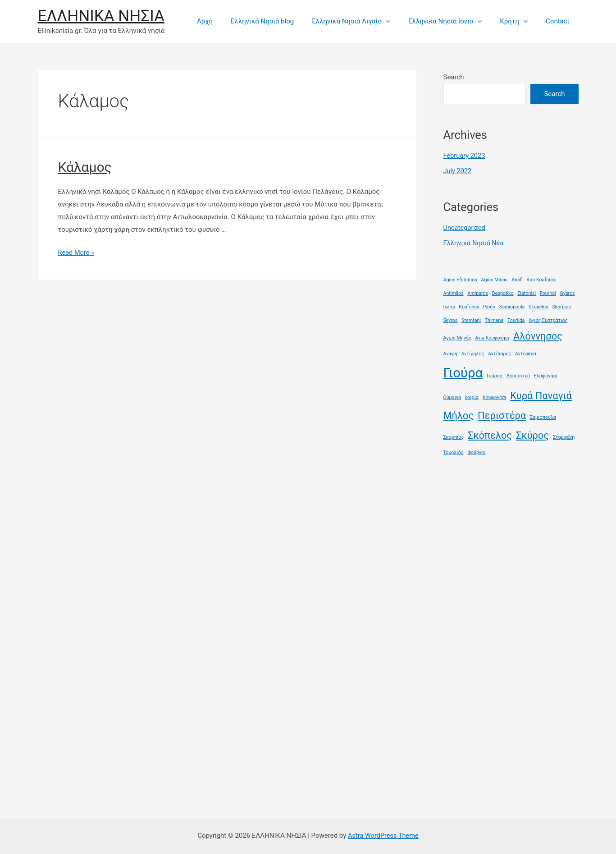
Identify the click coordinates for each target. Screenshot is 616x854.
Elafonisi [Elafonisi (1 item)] (527, 292)
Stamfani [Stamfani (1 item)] (471, 319)
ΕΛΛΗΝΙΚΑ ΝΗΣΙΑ (101, 16)
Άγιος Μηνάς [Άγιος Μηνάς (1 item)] (457, 337)
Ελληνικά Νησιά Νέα (475, 243)
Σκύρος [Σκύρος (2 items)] (532, 434)
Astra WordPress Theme (383, 836)
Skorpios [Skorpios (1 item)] (561, 306)
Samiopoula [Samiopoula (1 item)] (512, 306)
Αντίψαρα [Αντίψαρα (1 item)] (525, 353)
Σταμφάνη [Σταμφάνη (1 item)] (564, 436)
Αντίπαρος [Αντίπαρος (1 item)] (500, 353)
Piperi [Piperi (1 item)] (489, 306)
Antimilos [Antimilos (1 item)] (454, 292)
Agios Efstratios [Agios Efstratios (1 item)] (460, 279)
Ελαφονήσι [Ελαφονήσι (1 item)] (546, 375)
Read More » (77, 253)
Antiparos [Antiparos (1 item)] (478, 292)
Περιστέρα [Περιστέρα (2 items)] (502, 415)
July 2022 (458, 171)
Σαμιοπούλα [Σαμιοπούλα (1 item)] (543, 417)
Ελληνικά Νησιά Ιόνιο (456, 21)
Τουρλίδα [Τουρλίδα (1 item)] (454, 452)
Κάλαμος (85, 167)
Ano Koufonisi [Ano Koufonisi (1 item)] (541, 279)
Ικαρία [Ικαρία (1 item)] (472, 397)
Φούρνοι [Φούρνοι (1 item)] (476, 452)
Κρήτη (520, 21)
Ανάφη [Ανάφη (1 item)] (450, 353)
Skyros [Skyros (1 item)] (451, 319)
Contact (560, 21)
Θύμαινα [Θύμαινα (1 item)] (452, 397)
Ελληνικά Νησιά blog (283, 21)
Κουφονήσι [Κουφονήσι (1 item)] (495, 397)
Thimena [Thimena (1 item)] (494, 319)
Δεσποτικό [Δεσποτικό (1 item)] (518, 375)
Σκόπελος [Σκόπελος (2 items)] (490, 434)
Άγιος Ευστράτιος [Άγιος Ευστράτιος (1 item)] (548, 319)
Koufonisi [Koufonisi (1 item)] (469, 306)
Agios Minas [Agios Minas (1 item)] (495, 279)
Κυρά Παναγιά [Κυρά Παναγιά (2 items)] (541, 395)
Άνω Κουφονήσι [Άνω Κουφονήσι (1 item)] (492, 337)
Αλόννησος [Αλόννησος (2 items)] (538, 335)
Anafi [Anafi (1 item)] (517, 279)
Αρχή (230, 21)
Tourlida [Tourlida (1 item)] (516, 319)
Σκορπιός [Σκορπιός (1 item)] (454, 436)
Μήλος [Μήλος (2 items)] (459, 415)
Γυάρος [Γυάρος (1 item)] (495, 375)
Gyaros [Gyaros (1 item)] (567, 292)
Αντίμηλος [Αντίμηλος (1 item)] (473, 353)
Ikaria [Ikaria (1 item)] (449, 306)
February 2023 (465, 156)
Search (454, 77)
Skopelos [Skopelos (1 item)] (538, 306)
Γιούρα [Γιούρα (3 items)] (463, 372)
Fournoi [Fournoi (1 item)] (548, 292)
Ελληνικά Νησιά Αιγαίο (367, 21)
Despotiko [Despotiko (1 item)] (503, 292)
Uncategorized (465, 228)
